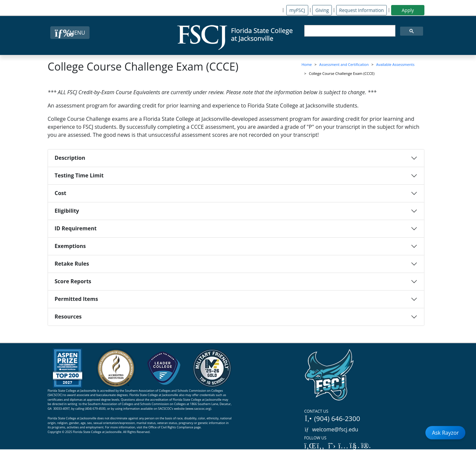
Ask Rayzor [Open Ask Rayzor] (446, 433)
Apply (408, 10)
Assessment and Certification (344, 64)
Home (307, 64)
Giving (322, 10)
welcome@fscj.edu (331, 429)
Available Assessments (395, 64)
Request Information (361, 10)
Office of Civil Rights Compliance (171, 427)
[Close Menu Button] (70, 33)
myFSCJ (297, 10)
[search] (349, 31)
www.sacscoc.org (198, 409)
